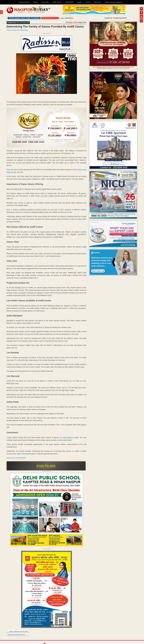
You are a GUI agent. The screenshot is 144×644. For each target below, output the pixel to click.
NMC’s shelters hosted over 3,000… (18, 631)
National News (24, 2)
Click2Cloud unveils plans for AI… (18, 635)
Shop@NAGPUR (21, 458)
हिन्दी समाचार (57, 2)
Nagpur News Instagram (114, 2)
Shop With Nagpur (22, 30)
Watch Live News (12, 30)
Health (79, 2)
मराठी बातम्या (69, 2)
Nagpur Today (73, 22)
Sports (36, 2)
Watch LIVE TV (11, 458)
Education (45, 2)
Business (98, 2)
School (88, 2)
